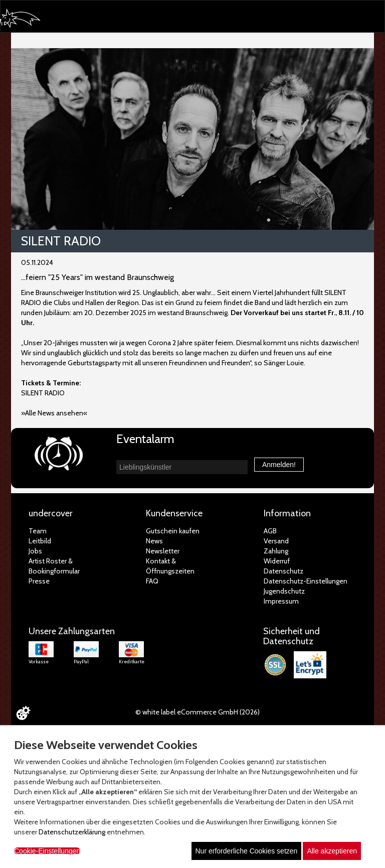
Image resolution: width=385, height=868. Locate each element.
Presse (39, 581)
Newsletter (163, 551)
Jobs (35, 551)
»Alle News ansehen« (54, 413)
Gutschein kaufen (173, 531)
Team (38, 531)
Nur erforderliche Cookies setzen (247, 851)
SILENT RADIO (43, 393)
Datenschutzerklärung (72, 832)
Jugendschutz (284, 591)
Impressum (281, 601)
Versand (276, 541)
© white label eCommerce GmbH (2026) (198, 712)
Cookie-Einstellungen (47, 851)
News (154, 541)
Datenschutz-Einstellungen (306, 581)
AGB (270, 531)
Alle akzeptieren (332, 851)
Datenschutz (283, 571)
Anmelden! (279, 465)
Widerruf (277, 561)
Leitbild (40, 541)
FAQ (152, 581)
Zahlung (276, 551)
